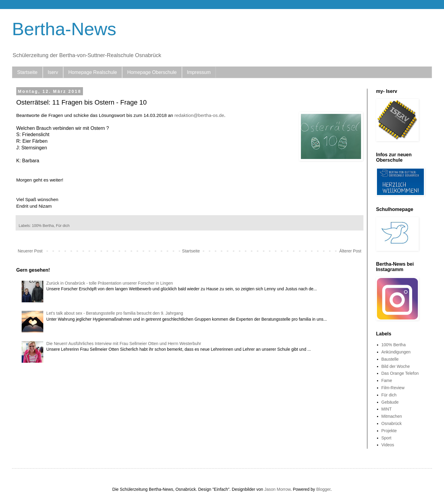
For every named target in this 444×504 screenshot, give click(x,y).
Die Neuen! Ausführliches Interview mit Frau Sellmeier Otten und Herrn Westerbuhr (124, 344)
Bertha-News (64, 29)
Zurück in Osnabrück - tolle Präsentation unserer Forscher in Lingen (110, 283)
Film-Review (393, 388)
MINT (387, 409)
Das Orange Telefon (400, 373)
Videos (388, 445)
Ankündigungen (396, 352)
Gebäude (390, 402)
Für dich (63, 226)
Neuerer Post (30, 251)
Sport (386, 438)
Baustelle (390, 359)
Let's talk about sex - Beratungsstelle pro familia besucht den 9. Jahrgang (115, 313)
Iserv (53, 72)
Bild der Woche (396, 366)
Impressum (199, 72)
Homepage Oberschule (152, 72)
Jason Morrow (277, 489)
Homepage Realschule (93, 72)
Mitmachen (392, 416)
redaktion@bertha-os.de (199, 115)
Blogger (323, 489)
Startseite (27, 72)
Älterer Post (350, 251)
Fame (387, 380)
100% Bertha (43, 226)
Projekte (389, 431)
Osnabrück (392, 423)
